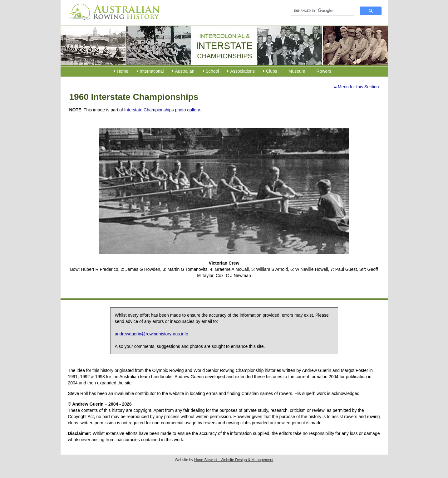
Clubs (272, 71)
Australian (185, 71)
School (212, 71)
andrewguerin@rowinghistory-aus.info (152, 334)
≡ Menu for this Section (357, 87)
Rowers (324, 71)
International (152, 71)
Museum (297, 71)
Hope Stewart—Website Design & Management (234, 460)
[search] (320, 11)
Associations (242, 71)
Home (123, 71)
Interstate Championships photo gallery (162, 110)
